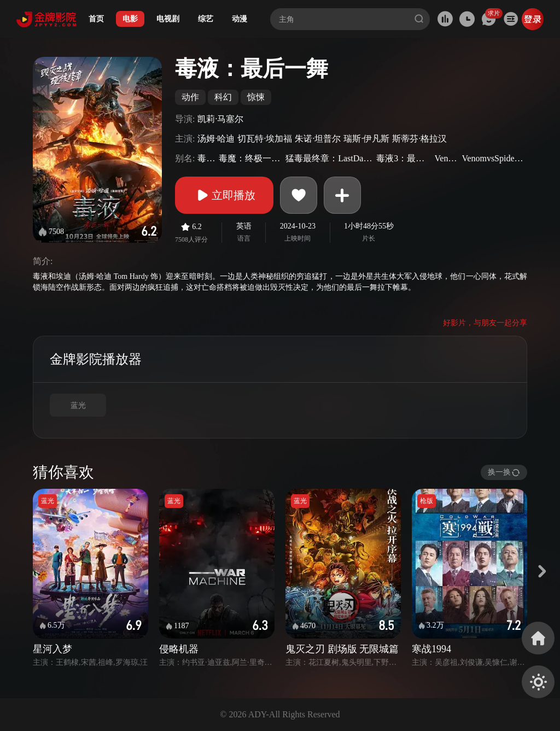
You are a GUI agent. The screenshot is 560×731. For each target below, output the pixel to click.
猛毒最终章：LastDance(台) (329, 158)
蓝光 (78, 405)
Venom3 (447, 158)
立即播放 (224, 195)
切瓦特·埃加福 (265, 139)
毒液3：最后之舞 (404, 158)
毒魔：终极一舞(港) (251, 158)
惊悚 (256, 97)
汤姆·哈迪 (216, 139)
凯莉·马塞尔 (220, 119)
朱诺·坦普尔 (318, 139)
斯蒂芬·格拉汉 (419, 139)
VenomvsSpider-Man (493, 158)
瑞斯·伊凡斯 (366, 139)
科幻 (223, 97)
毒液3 (207, 158)
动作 (190, 97)
